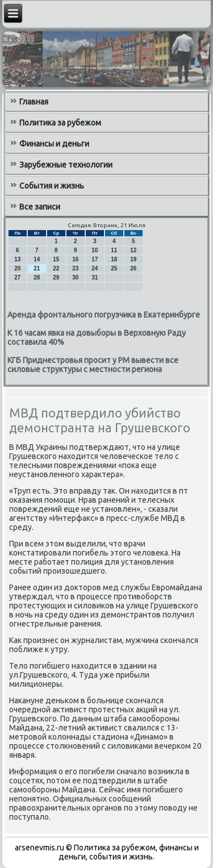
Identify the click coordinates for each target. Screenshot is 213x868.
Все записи (40, 207)
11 (114, 250)
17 (95, 259)
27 (17, 277)
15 (56, 259)
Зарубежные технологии (66, 165)
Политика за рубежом (60, 123)
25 (114, 268)
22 (56, 268)
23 (75, 268)
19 (133, 259)
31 (95, 277)
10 (95, 250)
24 (95, 268)
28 (37, 277)
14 (37, 259)
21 (37, 268)
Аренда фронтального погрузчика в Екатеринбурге (104, 315)
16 (75, 259)
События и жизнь (52, 186)
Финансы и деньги (54, 144)
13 (17, 259)
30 (75, 277)
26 (133, 268)
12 (133, 250)
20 (17, 268)
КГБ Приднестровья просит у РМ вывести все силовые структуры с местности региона (93, 365)
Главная (34, 102)
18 (114, 259)
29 (56, 277)
